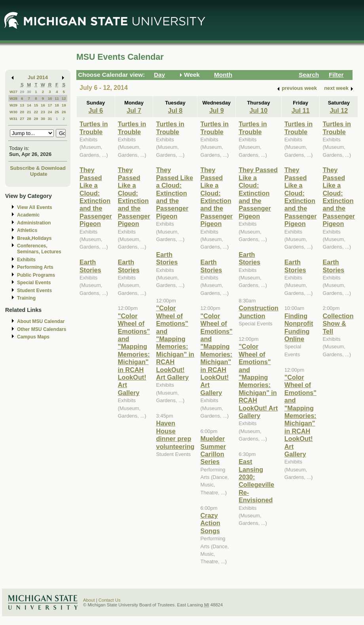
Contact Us (110, 600)
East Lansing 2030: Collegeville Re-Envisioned (256, 481)
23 (43, 112)
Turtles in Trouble (94, 128)
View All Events (35, 207)
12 (64, 98)
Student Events (34, 291)
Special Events (34, 283)
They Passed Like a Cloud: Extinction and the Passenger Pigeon (96, 197)
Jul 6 (96, 110)
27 (22, 119)
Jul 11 (301, 110)
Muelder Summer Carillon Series (213, 450)
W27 (13, 92)
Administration (34, 223)
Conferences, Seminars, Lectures (39, 249)
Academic (28, 215)
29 (22, 92)
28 (29, 119)
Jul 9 (217, 110)
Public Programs (36, 275)
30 (29, 92)
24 (50, 112)
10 (50, 98)
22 (36, 112)
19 (64, 105)
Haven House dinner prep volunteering (175, 435)
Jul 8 (175, 110)
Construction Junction (259, 312)
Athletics (27, 230)
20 (22, 112)
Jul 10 (259, 110)
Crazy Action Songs (210, 523)
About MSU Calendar (41, 321)
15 (36, 105)
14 (29, 105)
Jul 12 (339, 110)
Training (26, 298)
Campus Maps (33, 337)
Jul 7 (134, 110)
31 (50, 119)
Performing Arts (35, 267)
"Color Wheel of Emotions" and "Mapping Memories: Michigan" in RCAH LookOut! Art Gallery (134, 354)
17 (50, 105)
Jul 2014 (38, 77)
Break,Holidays (34, 238)
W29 (13, 105)
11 (57, 98)
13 (22, 105)
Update (39, 174)
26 (64, 112)
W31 (13, 119)
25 (57, 112)
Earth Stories (90, 266)
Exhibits (26, 260)
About (89, 600)
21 (29, 112)
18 (57, 105)
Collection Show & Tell (338, 324)
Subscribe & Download (38, 168)
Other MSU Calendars (42, 329)
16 (43, 105)
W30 (13, 112)
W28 (13, 98)
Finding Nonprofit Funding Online (299, 327)
